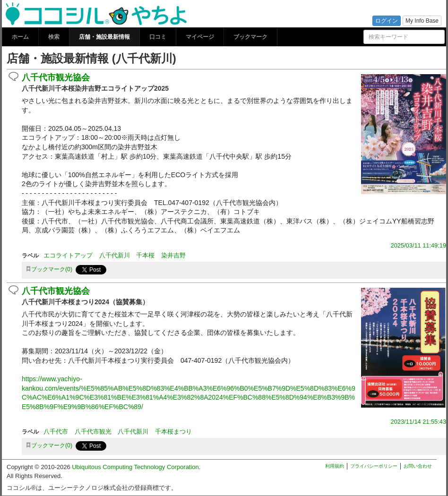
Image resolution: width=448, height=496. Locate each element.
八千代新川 (115, 255)
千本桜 (145, 255)
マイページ (200, 37)
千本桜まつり (173, 432)
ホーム (20, 37)
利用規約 (335, 466)
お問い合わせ (418, 466)
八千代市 (56, 432)
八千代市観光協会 (56, 77)
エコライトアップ (68, 255)
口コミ (158, 37)
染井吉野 (173, 255)
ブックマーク (250, 37)
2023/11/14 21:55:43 (418, 422)
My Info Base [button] (422, 21)
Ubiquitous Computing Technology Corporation (135, 467)
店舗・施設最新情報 (104, 37)
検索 (54, 37)
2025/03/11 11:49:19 (418, 245)
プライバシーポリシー (374, 466)
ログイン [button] (387, 21)
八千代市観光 (93, 432)
